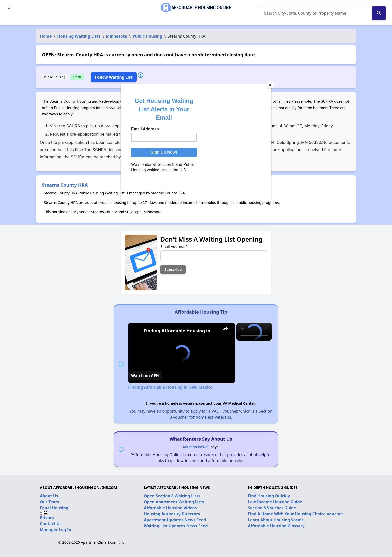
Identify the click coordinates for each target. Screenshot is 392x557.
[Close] (270, 85)
